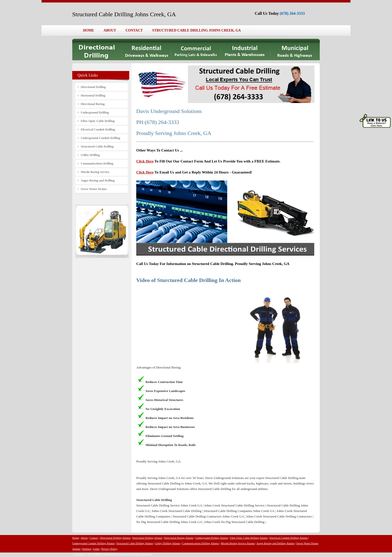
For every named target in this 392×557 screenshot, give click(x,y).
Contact (94, 538)
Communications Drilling (97, 163)
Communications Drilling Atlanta (200, 543)
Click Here (145, 161)
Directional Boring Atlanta (179, 538)
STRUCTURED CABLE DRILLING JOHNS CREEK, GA (196, 30)
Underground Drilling (95, 112)
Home (76, 538)
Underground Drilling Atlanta (212, 538)
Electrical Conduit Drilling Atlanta (288, 538)
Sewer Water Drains (94, 189)
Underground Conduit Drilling (100, 138)
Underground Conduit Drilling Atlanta (93, 543)
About (84, 538)
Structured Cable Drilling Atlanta (134, 543)
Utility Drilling (90, 155)
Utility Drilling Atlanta (168, 543)
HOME (88, 30)
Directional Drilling (93, 87)
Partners (87, 549)
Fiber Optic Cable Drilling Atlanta (249, 538)
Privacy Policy (109, 549)
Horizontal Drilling (93, 95)
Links (96, 549)
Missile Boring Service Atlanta (238, 543)
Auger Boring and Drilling (98, 180)
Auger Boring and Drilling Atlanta (275, 543)
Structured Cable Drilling (97, 146)
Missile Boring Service (95, 172)
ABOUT (110, 30)
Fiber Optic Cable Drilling (98, 121)
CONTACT (134, 30)
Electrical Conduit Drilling (98, 129)
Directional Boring (93, 104)
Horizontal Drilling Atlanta (147, 538)
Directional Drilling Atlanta (115, 538)
